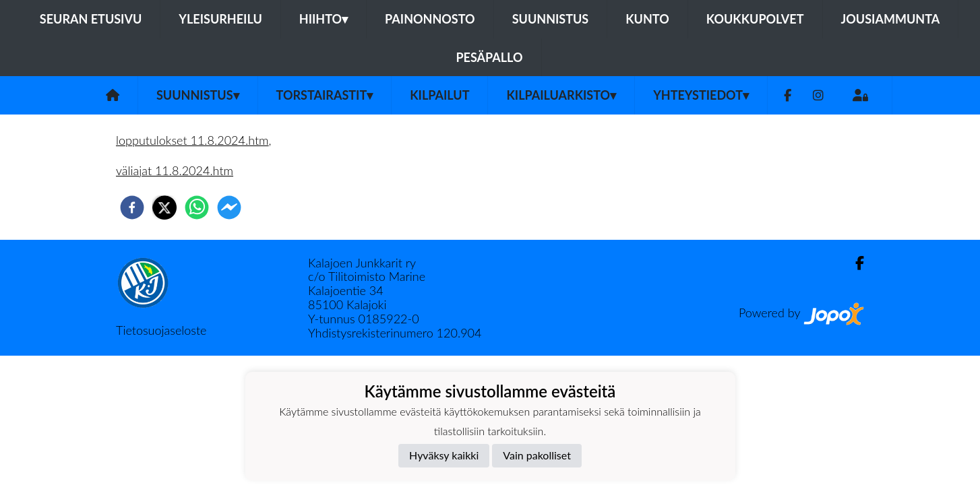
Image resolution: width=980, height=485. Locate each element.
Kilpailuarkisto (561, 95)
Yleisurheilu (220, 19)
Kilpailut (439, 95)
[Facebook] (788, 95)
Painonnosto (430, 19)
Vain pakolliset (537, 455)
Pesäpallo (489, 57)
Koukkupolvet (755, 19)
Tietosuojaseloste (161, 330)
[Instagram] (818, 95)
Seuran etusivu (91, 19)
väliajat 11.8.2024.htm (175, 170)
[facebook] (132, 207)
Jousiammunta (891, 19)
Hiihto (324, 19)
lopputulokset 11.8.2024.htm (192, 140)
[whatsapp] (197, 207)
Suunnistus (551, 19)
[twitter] (164, 207)
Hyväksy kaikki (444, 455)
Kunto (647, 19)
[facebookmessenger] (229, 207)
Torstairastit (325, 95)
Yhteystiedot (701, 95)
